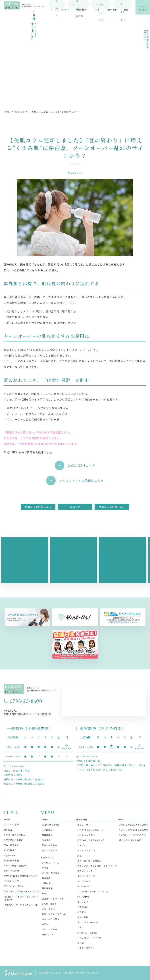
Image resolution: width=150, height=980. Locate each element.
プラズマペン (84, 881)
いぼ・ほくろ (48, 909)
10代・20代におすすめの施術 (134, 824)
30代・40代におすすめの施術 (134, 830)
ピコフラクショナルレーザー (92, 830)
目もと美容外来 (50, 845)
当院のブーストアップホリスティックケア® (22, 898)
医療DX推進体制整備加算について (20, 876)
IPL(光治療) (83, 896)
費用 (126, 11)
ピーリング (83, 901)
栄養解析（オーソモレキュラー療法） (21, 906)
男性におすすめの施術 (130, 840)
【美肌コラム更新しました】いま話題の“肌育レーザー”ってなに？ (113, 506)
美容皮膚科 (47, 835)
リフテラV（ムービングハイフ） (93, 891)
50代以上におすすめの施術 (133, 835)
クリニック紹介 (62, 11)
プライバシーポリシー (15, 886)
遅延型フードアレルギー (54, 898)
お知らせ (20, 112)
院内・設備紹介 (11, 845)
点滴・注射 (83, 917)
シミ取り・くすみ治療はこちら (81, 480)
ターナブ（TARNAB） (88, 922)
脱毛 (80, 855)
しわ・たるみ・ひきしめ (54, 914)
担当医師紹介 (10, 850)
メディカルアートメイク (89, 937)
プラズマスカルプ (86, 876)
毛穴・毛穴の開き (51, 919)
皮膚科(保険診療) (50, 824)
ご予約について (11, 881)
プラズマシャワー (86, 871)
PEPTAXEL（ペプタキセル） (91, 840)
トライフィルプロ (86, 850)
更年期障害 (47, 888)
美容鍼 (81, 942)
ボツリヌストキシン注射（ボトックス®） (98, 866)
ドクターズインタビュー (16, 834)
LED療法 (82, 912)
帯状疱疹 (46, 878)
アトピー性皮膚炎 (51, 873)
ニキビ (45, 868)
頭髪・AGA (47, 934)
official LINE (123, 5)
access (57, 5)
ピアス (81, 927)
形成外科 (46, 840)
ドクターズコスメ (86, 948)
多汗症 (45, 924)
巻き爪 (45, 893)
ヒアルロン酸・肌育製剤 (89, 860)
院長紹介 (8, 829)
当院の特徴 (81, 11)
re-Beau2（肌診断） (88, 932)
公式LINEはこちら (81, 465)
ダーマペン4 (84, 886)
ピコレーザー (84, 824)
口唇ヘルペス (48, 883)
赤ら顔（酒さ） (50, 903)
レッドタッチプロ (86, 835)
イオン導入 (83, 907)
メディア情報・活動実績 (16, 865)
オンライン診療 (11, 870)
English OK (10, 855)
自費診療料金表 (11, 860)
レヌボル (82, 845)
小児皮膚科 (47, 830)
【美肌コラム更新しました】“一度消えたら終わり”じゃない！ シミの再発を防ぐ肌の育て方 (39, 506)
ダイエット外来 (50, 850)
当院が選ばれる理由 (13, 840)
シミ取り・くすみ (51, 862)
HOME (7, 112)
